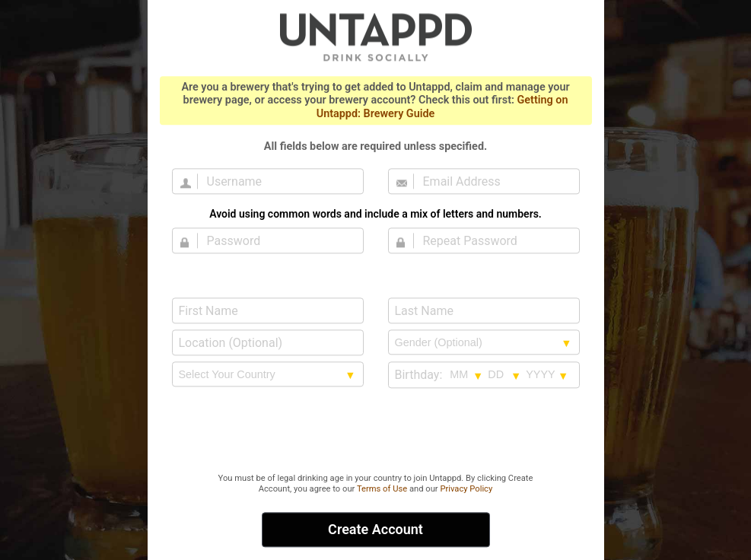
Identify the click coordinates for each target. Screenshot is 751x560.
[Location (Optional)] (268, 342)
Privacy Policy (466, 489)
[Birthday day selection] (504, 374)
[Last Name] (484, 310)
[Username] (277, 181)
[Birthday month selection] (466, 374)
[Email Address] (493, 181)
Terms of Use (382, 489)
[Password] (277, 240)
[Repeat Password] (493, 240)
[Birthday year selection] (547, 374)
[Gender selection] (484, 342)
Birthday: (419, 375)
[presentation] (376, 431)
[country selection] (268, 374)
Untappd (376, 37)
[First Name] (268, 310)
